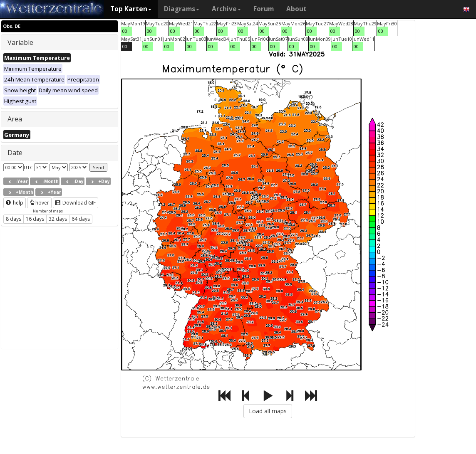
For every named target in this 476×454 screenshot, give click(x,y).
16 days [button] (35, 219)
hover (39, 203)
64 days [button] (81, 219)
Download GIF (76, 203)
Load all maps (268, 411)
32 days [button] (58, 219)
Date (15, 153)
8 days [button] (14, 219)
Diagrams (182, 9)
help (15, 203)
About (296, 9)
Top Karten (131, 9)
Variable (20, 42)
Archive (226, 9)
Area (15, 119)
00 (125, 31)
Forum (264, 9)
